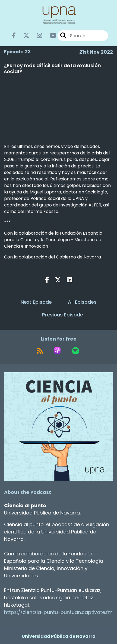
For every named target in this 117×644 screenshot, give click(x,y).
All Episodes (82, 302)
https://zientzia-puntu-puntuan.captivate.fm (58, 612)
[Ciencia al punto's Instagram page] (36, 36)
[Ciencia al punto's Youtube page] (50, 36)
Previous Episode (63, 315)
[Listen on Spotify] (76, 351)
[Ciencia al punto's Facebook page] (14, 36)
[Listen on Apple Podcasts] (57, 351)
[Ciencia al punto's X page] (23, 36)
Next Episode (36, 302)
